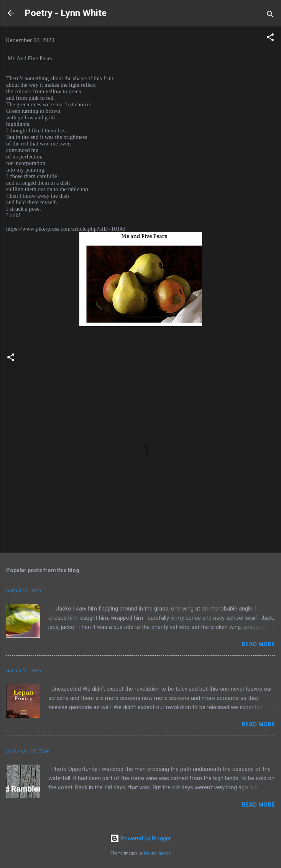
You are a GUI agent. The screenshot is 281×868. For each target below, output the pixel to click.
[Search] (270, 16)
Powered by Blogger (140, 838)
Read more (258, 644)
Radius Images (157, 853)
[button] (270, 39)
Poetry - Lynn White (66, 13)
